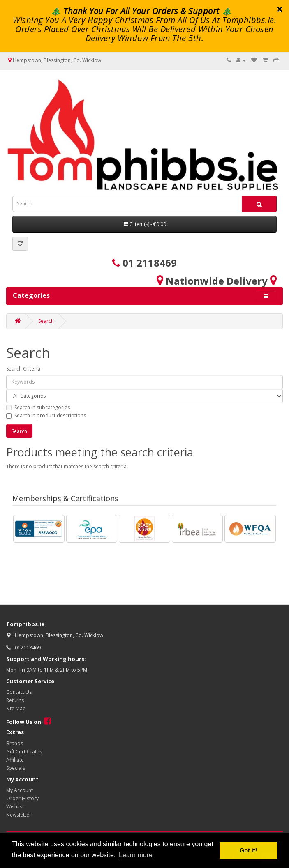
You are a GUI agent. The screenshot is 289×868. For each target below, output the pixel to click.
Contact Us (19, 692)
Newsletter (19, 815)
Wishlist (15, 807)
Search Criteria (23, 369)
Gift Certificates (24, 752)
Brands (15, 743)
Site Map (16, 708)
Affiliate (15, 760)
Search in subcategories (38, 407)
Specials (16, 768)
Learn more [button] (136, 855)
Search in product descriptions (46, 416)
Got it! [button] (248, 850)
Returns (15, 700)
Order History (22, 798)
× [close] (280, 9)
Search (46, 321)
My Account (20, 790)
